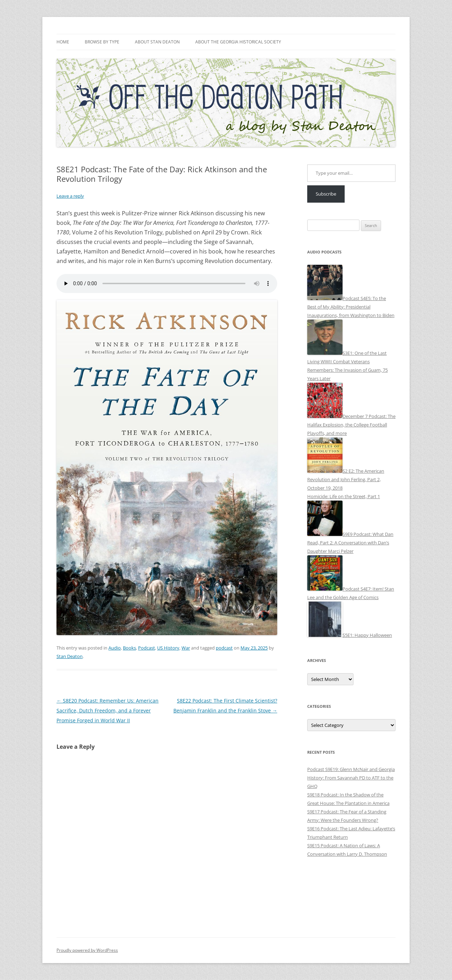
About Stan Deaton (157, 42)
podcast (224, 648)
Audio (115, 648)
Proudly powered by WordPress (87, 950)
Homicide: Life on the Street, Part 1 (344, 496)
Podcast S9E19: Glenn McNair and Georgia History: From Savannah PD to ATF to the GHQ (351, 778)
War (186, 648)
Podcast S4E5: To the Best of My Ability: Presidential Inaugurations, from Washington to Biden (351, 307)
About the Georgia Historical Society (238, 42)
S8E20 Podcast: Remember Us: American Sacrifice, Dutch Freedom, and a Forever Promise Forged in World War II (108, 710)
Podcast (147, 648)
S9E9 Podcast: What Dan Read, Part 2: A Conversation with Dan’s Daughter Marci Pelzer (350, 543)
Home (63, 42)
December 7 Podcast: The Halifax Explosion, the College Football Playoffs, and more (351, 425)
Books (129, 648)
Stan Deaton (70, 656)
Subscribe (326, 194)
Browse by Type (102, 42)
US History (168, 648)
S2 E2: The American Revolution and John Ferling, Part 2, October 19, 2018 (346, 479)
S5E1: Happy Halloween (367, 635)
